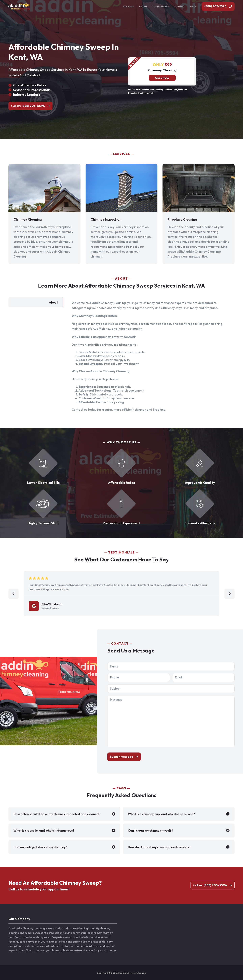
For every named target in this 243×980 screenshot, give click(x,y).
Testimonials (160, 6)
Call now (162, 78)
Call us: (28, 106)
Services (128, 6)
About (143, 6)
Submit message (122, 757)
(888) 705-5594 (215, 6)
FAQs (193, 6)
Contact (179, 6)
